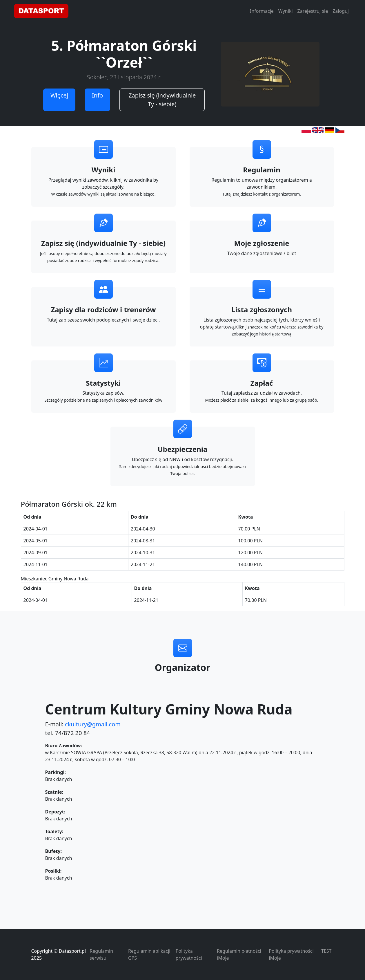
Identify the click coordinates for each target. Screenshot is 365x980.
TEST (326, 951)
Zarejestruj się (313, 11)
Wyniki (286, 11)
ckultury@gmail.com (93, 724)
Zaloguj (341, 11)
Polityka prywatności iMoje (291, 954)
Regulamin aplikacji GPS (149, 954)
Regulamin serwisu (101, 954)
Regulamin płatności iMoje (239, 954)
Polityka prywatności (189, 954)
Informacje (262, 11)
